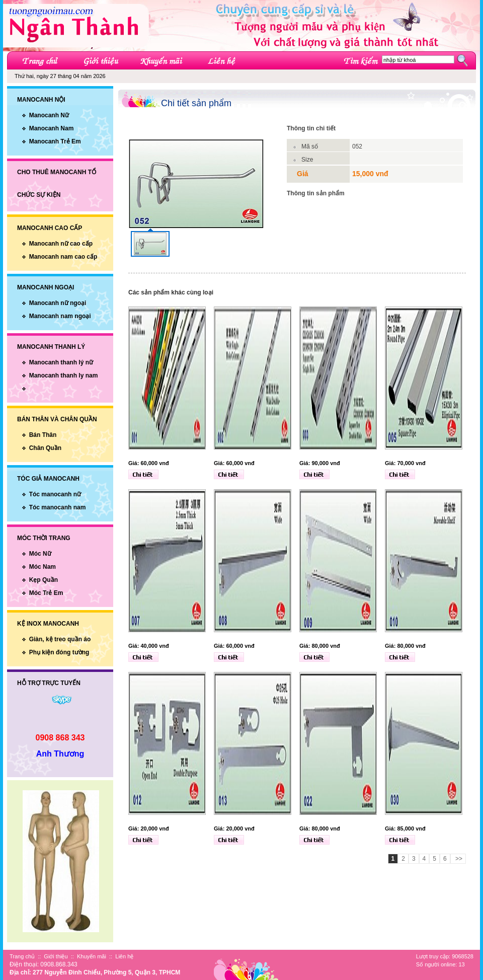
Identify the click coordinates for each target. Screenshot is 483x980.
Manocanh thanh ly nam (64, 375)
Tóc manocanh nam (58, 507)
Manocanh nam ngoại (60, 316)
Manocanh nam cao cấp (63, 257)
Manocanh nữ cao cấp (61, 244)
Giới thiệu (56, 956)
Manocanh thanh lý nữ (61, 362)
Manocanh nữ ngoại (58, 303)
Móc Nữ (40, 554)
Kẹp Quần (44, 580)
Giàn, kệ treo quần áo (60, 639)
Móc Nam (43, 567)
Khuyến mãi (92, 956)
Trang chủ (22, 956)
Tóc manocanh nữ (55, 494)
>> (458, 859)
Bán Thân (43, 435)
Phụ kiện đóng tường (59, 652)
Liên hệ (124, 956)
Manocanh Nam (52, 128)
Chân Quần (45, 448)
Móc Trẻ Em (46, 593)
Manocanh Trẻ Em (55, 141)
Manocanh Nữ (49, 115)
